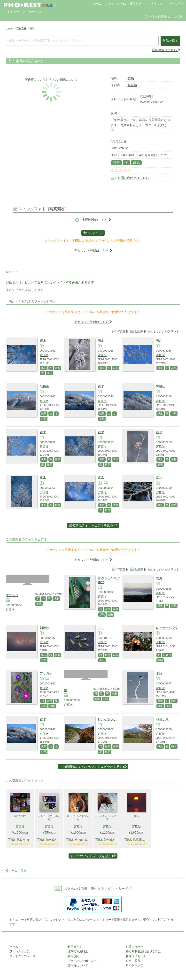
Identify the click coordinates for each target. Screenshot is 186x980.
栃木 (174, 746)
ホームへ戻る (16, 871)
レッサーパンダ (167, 628)
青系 (58, 368)
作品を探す (137, 4)
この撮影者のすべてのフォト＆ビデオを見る (93, 767)
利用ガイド (75, 947)
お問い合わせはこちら (133, 178)
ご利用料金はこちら (95, 220)
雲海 (159, 578)
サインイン (177, 4)
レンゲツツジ (107, 719)
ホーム (97, 4)
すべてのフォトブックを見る (93, 856)
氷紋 (159, 673)
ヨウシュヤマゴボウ (109, 580)
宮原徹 (132, 85)
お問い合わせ (134, 947)
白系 (114, 693)
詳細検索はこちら (166, 50)
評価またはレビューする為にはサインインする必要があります (50, 282)
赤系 (49, 701)
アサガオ (46, 673)
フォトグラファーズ (23, 956)
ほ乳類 (167, 655)
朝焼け (44, 628)
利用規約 (73, 956)
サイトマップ (157, 4)
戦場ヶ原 (162, 719)
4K (43, 598)
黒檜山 (44, 386)
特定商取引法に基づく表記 (143, 951)
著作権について (35, 79)
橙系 (58, 655)
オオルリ (12, 595)
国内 (142, 839)
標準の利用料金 (78, 951)
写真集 (12, 839)
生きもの (57, 839)
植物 (174, 459)
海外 (29, 839)
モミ (101, 628)
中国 (160, 660)
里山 (110, 614)
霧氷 (43, 341)
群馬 (131, 78)
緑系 (56, 598)
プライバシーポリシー (82, 961)
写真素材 (21, 28)
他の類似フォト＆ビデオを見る (93, 525)
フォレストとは (116, 4)
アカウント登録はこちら (163, 17)
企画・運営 (133, 961)
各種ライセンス (136, 956)
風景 (116, 163)
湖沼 (174, 701)
